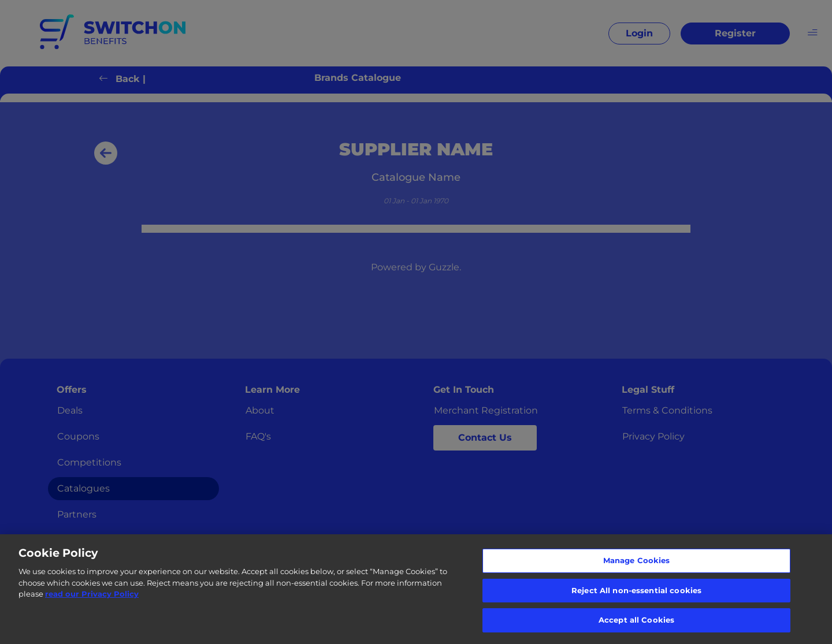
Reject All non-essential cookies (636, 590)
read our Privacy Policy (92, 594)
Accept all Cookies (636, 620)
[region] (416, 589)
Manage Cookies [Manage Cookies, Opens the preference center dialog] (637, 560)
